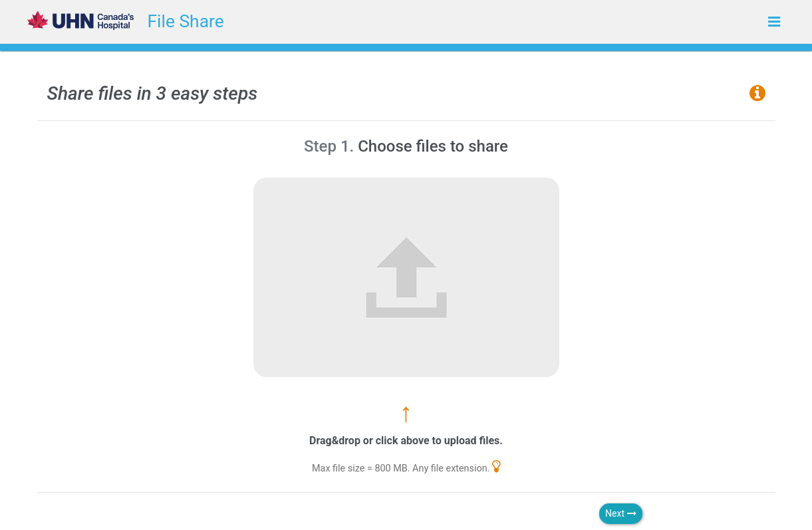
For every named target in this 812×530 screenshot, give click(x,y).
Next (620, 513)
